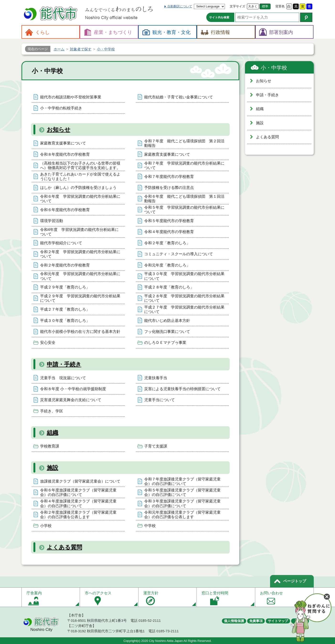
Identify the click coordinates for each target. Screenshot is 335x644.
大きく (253, 6)
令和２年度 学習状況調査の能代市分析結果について (80, 254)
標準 (265, 6)
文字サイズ (237, 6)
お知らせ (59, 130)
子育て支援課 (156, 446)
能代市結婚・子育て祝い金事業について (179, 97)
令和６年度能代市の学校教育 (65, 210)
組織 (53, 433)
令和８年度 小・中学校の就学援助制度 (73, 389)
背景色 (280, 6)
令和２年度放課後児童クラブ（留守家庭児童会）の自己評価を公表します (78, 515)
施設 (53, 468)
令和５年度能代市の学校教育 (169, 221)
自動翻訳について (180, 6)
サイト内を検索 (219, 17)
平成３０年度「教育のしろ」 (65, 321)
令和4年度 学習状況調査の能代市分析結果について (79, 232)
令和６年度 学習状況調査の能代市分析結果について (80, 199)
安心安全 (48, 343)
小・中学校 (274, 68)
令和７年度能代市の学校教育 (169, 177)
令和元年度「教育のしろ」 (167, 265)
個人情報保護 (234, 621)
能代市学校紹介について (61, 243)
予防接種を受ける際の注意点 (169, 188)
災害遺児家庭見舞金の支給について (71, 400)
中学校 (150, 526)
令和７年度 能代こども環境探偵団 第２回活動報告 (184, 143)
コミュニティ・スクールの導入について (179, 254)
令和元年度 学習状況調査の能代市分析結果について (80, 276)
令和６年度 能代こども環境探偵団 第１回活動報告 (184, 199)
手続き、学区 (52, 411)
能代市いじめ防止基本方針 (167, 321)
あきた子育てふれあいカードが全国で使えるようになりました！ (80, 176)
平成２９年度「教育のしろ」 (65, 287)
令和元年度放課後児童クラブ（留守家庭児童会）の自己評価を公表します (182, 515)
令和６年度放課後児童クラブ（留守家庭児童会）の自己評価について (78, 492)
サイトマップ (278, 621)
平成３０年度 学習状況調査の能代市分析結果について (184, 276)
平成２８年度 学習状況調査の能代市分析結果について (184, 298)
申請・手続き (64, 364)
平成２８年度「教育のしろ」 (169, 287)
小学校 (46, 526)
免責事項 (256, 621)
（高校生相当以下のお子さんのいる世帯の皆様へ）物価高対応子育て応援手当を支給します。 (80, 165)
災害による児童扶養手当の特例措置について (182, 389)
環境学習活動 (52, 221)
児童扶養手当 (156, 378)
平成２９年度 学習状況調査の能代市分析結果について (80, 298)
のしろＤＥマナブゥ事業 (165, 343)
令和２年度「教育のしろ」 (167, 243)
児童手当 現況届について (63, 378)
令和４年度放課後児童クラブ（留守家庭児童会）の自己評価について (78, 503)
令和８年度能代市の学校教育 (65, 154)
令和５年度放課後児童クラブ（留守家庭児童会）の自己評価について (182, 492)
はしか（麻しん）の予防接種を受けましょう (78, 188)
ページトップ (295, 581)
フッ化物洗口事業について (167, 332)
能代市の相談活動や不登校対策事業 (71, 97)
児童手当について (160, 400)
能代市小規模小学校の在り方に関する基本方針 (80, 332)
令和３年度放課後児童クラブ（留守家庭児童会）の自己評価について (182, 503)
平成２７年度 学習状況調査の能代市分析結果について (184, 309)
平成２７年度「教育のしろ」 (65, 309)
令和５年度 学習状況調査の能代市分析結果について (184, 210)
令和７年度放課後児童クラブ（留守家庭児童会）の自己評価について (182, 481)
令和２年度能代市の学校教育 (65, 265)
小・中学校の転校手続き (61, 108)
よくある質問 (64, 547)
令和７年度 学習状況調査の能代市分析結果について (184, 165)
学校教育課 (50, 446)
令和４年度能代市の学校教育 (169, 232)
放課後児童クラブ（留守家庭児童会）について (80, 481)
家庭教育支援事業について (63, 143)
